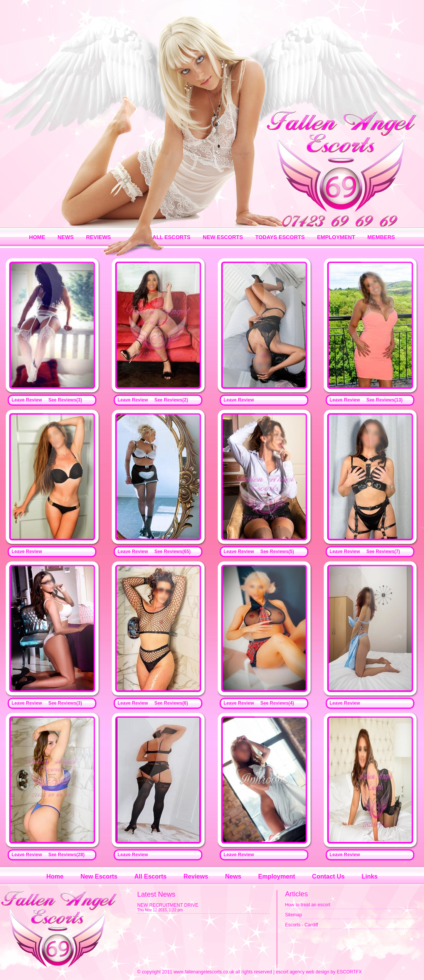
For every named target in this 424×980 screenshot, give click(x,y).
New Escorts (99, 876)
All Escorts (151, 876)
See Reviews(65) (172, 552)
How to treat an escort (307, 905)
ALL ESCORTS (172, 237)
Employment (277, 876)
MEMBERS (381, 237)
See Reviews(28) (66, 855)
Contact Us (328, 876)
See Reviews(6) (171, 703)
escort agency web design (302, 972)
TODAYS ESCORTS (280, 237)
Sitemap (293, 915)
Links (370, 876)
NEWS (66, 237)
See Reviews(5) (277, 552)
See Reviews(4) (277, 703)
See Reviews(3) (65, 400)
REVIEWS (98, 237)
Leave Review (27, 400)
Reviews (196, 876)
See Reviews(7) (383, 552)
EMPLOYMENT (336, 237)
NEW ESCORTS (223, 237)
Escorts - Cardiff (301, 925)
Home (55, 876)
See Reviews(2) (171, 400)
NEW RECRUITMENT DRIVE (168, 905)
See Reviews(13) (384, 400)
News (233, 876)
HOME (37, 237)
